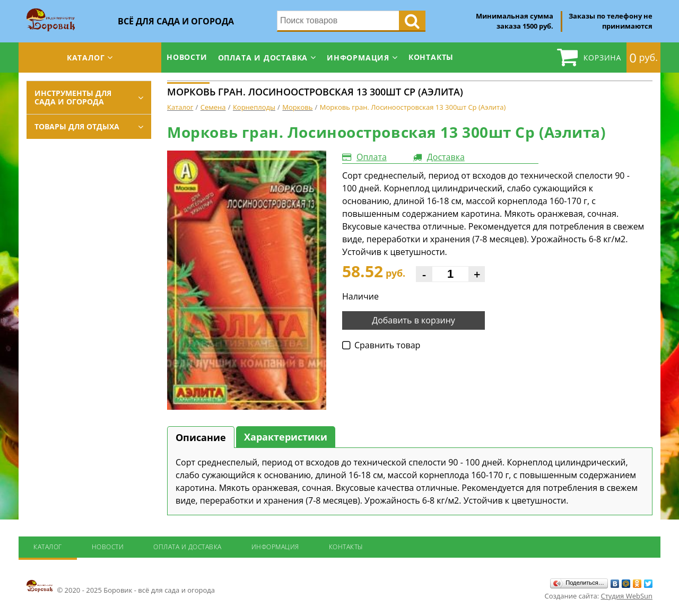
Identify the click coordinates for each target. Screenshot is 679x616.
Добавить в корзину (414, 320)
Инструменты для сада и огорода (73, 97)
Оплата (372, 157)
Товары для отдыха (77, 126)
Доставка (446, 157)
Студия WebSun (627, 596)
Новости (187, 57)
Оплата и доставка (263, 58)
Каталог (86, 58)
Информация (358, 58)
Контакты (431, 57)
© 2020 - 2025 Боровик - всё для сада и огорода (121, 587)
